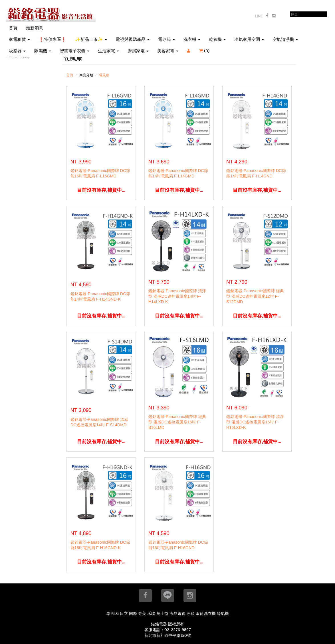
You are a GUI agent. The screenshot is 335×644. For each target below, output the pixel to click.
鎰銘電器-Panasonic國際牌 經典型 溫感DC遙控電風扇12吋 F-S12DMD (255, 296)
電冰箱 (167, 39)
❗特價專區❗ (53, 39)
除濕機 (43, 51)
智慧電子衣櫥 (74, 51)
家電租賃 (19, 39)
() (208, 51)
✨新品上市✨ (91, 39)
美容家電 (168, 51)
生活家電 (108, 51)
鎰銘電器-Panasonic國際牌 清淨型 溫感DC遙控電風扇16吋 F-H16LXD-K (255, 422)
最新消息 (35, 28)
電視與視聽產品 (133, 39)
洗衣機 (192, 39)
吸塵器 (17, 51)
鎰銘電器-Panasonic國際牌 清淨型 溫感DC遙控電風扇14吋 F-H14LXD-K (177, 296)
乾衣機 (217, 39)
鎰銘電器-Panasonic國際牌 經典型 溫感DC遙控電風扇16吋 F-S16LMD (177, 422)
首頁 (13, 28)
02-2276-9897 (178, 630)
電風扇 (104, 75)
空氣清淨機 (285, 39)
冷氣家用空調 (249, 39)
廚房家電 (138, 51)
